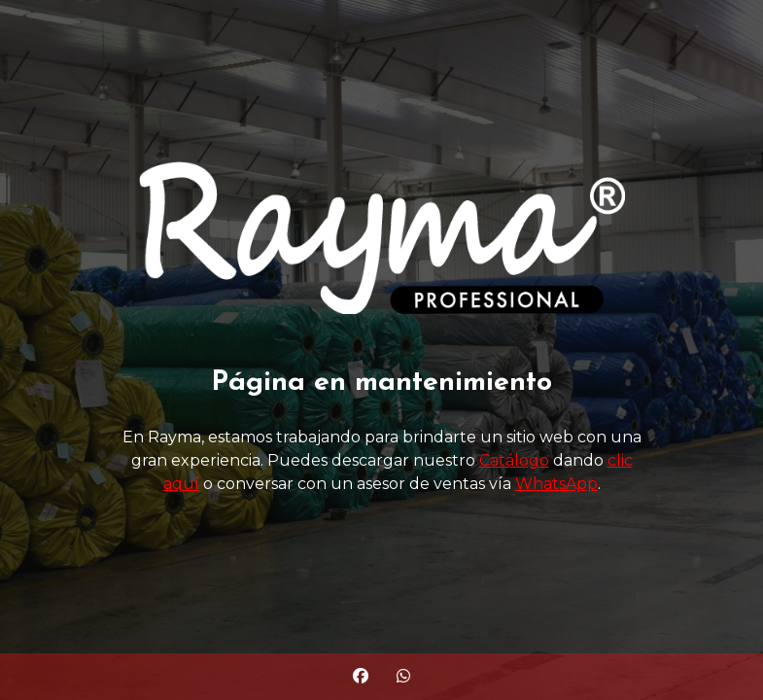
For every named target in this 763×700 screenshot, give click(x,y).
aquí (181, 484)
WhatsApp (556, 484)
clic (620, 460)
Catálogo (514, 460)
